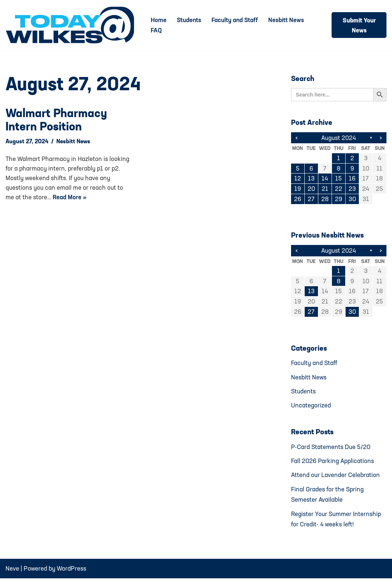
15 (339, 179)
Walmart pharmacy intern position (56, 120)
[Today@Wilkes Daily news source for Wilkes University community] (72, 25)
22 (339, 190)
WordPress (71, 572)
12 (298, 179)
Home (159, 20)
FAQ (156, 30)
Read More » (70, 197)
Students (189, 20)
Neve (12, 572)
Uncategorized (311, 407)
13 (311, 179)
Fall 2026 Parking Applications (333, 463)
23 (352, 190)
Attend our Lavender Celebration (335, 478)
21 (325, 190)
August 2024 (339, 138)
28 (325, 200)
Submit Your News (359, 25)
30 (352, 200)
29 (339, 200)
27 (311, 200)
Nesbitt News (288, 20)
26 (298, 200)
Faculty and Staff (236, 20)
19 (298, 190)
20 (311, 190)
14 (325, 179)
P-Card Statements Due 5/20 (331, 449)
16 (352, 179)
